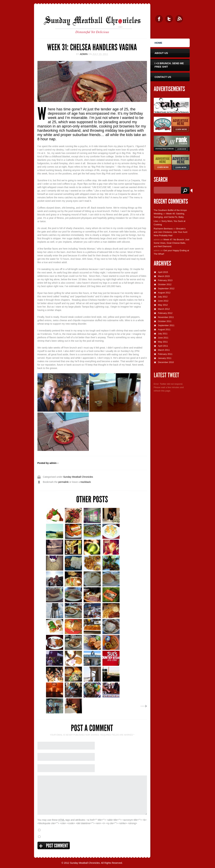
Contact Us (163, 77)
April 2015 (163, 272)
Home (158, 43)
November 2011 (166, 317)
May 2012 (163, 305)
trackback (86, 482)
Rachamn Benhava (163, 229)
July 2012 (163, 297)
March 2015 (164, 276)
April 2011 (163, 346)
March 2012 (164, 309)
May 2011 (163, 342)
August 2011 (164, 329)
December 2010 (166, 362)
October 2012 (165, 284)
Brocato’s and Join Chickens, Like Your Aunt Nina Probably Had (171, 232)
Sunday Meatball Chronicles (78, 477)
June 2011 (163, 338)
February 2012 (165, 313)
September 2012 (166, 289)
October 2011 (165, 321)
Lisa (156, 221)
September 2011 (166, 325)
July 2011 (163, 334)
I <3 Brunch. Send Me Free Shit (169, 65)
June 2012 (163, 301)
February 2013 (165, 280)
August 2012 (164, 293)
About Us (161, 53)
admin (84, 54)
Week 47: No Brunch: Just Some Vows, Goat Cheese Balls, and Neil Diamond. (172, 243)
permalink (64, 482)
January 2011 (165, 358)
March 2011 (164, 350)
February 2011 (165, 354)
